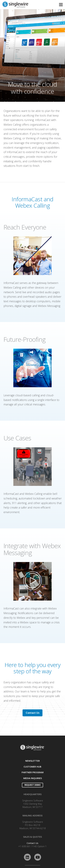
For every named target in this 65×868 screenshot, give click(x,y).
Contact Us (32, 843)
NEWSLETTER (32, 761)
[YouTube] (38, 857)
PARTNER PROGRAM (33, 772)
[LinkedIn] (27, 857)
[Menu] (61, 5)
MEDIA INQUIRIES (33, 778)
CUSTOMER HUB (32, 767)
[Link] (24, 5)
